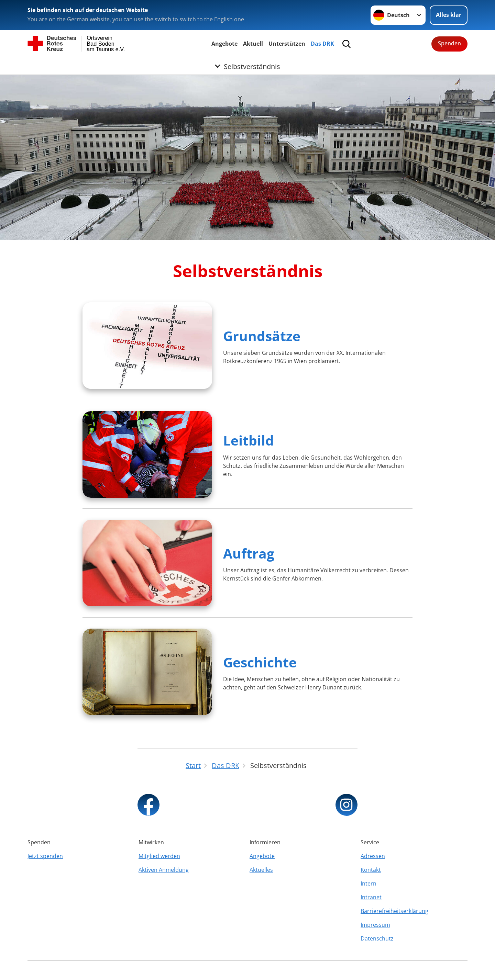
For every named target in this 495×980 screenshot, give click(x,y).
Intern (368, 883)
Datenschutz (377, 938)
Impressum (375, 925)
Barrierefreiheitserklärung (394, 911)
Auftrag (249, 553)
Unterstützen (287, 44)
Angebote (224, 44)
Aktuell (253, 44)
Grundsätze (262, 336)
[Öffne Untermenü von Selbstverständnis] (247, 66)
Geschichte (260, 662)
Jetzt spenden (45, 856)
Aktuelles (261, 870)
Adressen (373, 856)
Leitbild (249, 440)
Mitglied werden (159, 856)
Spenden (449, 43)
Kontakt (371, 870)
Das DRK (322, 44)
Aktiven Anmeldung (164, 870)
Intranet (371, 897)
